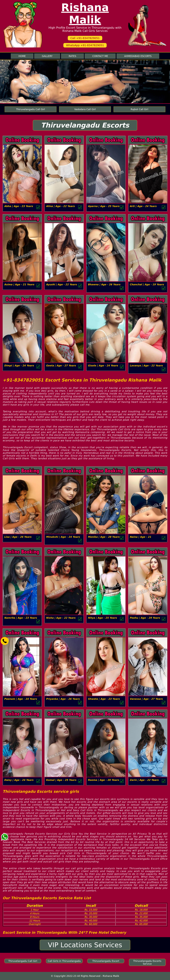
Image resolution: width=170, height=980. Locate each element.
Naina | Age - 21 (140, 537)
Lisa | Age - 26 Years (18, 537)
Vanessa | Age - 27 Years (146, 699)
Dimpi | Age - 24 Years (19, 366)
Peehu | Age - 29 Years (145, 618)
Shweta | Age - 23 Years (104, 699)
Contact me (100, 56)
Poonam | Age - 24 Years (20, 699)
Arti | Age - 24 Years (143, 206)
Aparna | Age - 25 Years (104, 206)
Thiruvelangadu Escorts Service (147, 962)
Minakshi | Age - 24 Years (63, 537)
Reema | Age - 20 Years (103, 780)
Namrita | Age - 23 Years (21, 618)
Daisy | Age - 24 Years (19, 780)
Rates (72, 56)
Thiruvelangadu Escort (106, 961)
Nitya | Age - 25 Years (102, 618)
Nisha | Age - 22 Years (61, 618)
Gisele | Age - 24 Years (103, 366)
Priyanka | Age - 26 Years (63, 699)
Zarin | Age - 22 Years (144, 780)
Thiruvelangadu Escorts (85, 125)
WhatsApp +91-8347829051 (85, 45)
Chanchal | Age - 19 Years (147, 284)
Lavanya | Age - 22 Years (146, 366)
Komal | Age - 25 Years (61, 780)
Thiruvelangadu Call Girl (30, 109)
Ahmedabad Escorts (138, 56)
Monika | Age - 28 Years (104, 537)
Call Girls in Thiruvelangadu (64, 961)
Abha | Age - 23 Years (19, 206)
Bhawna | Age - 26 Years (104, 284)
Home (22, 56)
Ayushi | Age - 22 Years (61, 284)
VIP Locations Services (85, 945)
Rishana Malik (85, 14)
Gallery (47, 56)
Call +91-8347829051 (85, 38)
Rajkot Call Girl (139, 109)
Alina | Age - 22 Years (60, 206)
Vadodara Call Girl (85, 109)
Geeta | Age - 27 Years (61, 366)
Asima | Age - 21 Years (19, 284)
